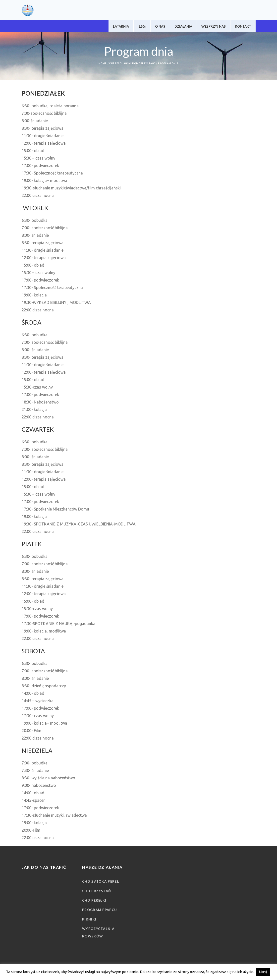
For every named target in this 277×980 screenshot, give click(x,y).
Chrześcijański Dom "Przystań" (132, 63)
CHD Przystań (97, 891)
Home (103, 63)
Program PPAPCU (100, 910)
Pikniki (89, 919)
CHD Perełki (94, 900)
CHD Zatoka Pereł (101, 881)
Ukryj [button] (263, 972)
